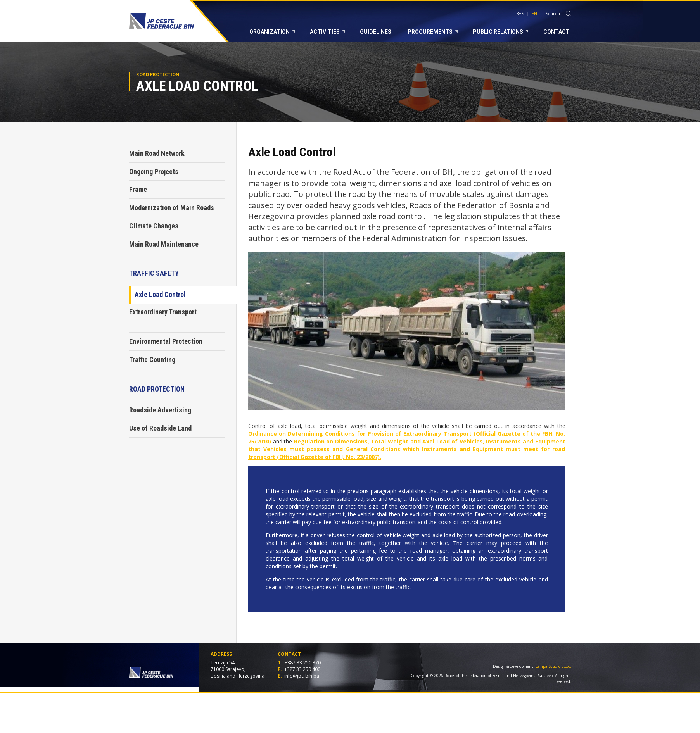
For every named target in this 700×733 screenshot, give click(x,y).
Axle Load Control (160, 294)
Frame (138, 189)
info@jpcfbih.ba (302, 676)
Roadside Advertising (160, 410)
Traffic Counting (152, 360)
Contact (557, 32)
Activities (327, 32)
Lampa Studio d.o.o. (553, 666)
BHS (520, 14)
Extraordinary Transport (163, 312)
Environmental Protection (166, 341)
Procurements (433, 32)
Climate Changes (154, 226)
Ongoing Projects (154, 172)
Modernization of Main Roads (172, 208)
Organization (272, 32)
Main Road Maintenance (164, 244)
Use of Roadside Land (160, 428)
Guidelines (376, 32)
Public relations (500, 32)
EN (534, 14)
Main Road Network (157, 153)
